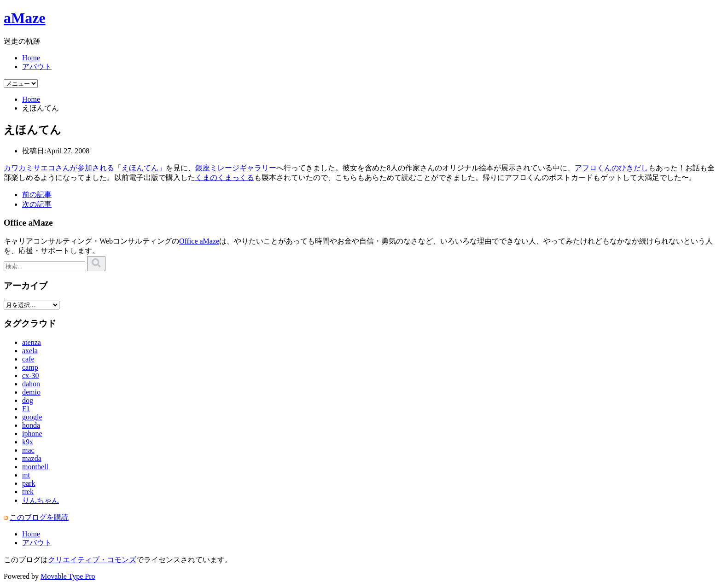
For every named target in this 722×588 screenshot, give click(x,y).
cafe (28, 359)
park (29, 483)
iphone (32, 434)
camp (30, 367)
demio (31, 392)
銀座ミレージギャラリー (236, 168)
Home (31, 58)
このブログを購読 (39, 517)
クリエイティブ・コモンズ (92, 560)
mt (26, 475)
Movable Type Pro (68, 576)
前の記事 (37, 195)
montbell (35, 467)
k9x (28, 442)
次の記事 (37, 204)
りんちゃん (41, 500)
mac (28, 450)
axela (30, 351)
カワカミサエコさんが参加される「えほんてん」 (85, 168)
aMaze (25, 18)
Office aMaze (199, 241)
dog (28, 400)
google (32, 417)
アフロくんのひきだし (611, 168)
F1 (26, 409)
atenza (32, 342)
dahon (31, 384)
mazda (32, 458)
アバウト (37, 67)
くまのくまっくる (225, 178)
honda (31, 425)
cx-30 (30, 376)
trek (28, 492)
